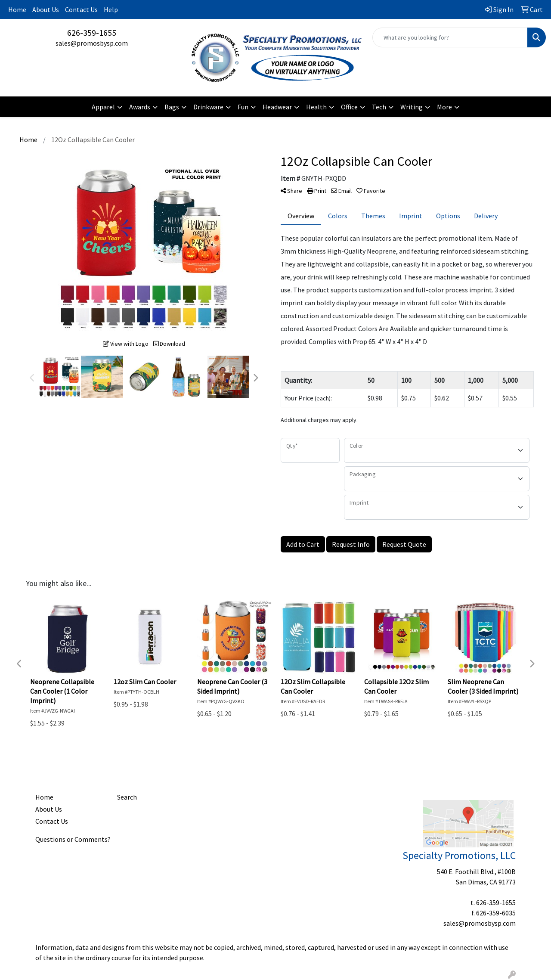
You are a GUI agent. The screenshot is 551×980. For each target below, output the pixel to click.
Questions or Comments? (73, 839)
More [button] (444, 107)
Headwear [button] (277, 107)
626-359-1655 (92, 33)
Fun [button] (243, 107)
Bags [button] (172, 107)
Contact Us (81, 9)
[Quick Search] (450, 37)
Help (111, 9)
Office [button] (349, 107)
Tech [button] (379, 107)
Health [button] (316, 107)
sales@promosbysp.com (92, 43)
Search (127, 797)
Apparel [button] (103, 107)
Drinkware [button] (208, 107)
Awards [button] (140, 107)
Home (17, 9)
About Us (46, 9)
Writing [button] (412, 107)
